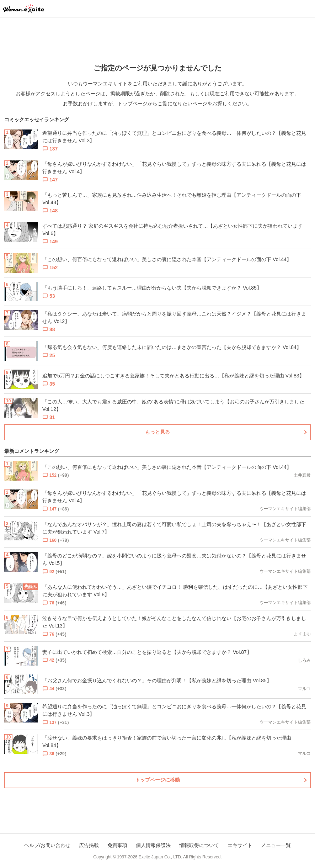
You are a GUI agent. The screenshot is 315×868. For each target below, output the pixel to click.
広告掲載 (89, 845)
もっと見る (157, 432)
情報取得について (199, 845)
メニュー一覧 (276, 845)
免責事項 (117, 845)
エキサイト (240, 845)
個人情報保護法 (153, 845)
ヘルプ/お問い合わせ (47, 845)
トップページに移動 (157, 780)
